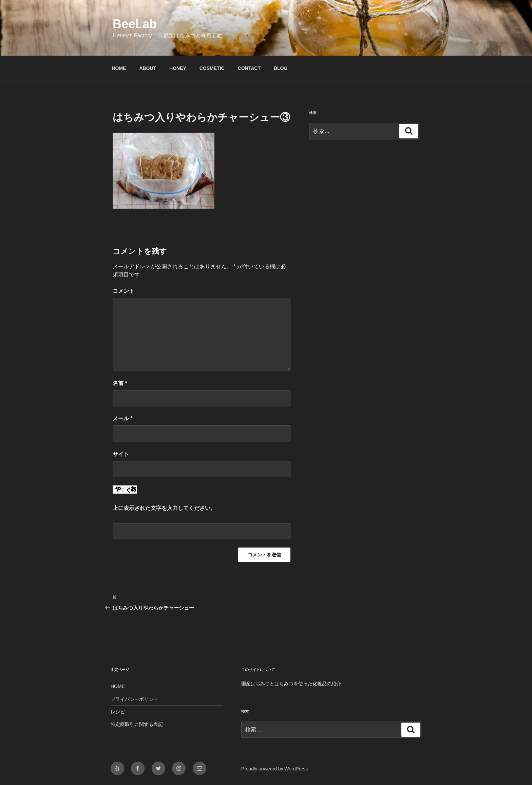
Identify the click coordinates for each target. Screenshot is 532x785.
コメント (123, 291)
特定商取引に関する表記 (137, 724)
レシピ (118, 712)
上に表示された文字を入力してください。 (164, 508)
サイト (121, 454)
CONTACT (249, 68)
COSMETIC (212, 68)
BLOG (281, 68)
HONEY (178, 68)
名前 (120, 383)
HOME (119, 68)
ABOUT (148, 68)
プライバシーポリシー (134, 699)
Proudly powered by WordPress (275, 769)
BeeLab (135, 24)
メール (123, 418)
